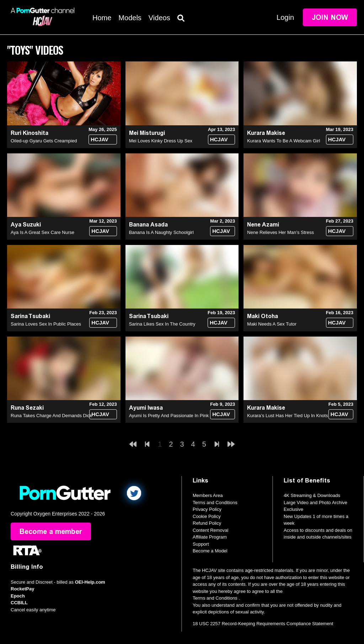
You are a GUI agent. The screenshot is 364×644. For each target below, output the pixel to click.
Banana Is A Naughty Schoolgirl (161, 232)
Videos (159, 18)
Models (130, 18)
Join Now (330, 17)
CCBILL (19, 603)
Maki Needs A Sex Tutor (272, 324)
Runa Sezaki (27, 408)
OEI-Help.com (90, 582)
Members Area (208, 495)
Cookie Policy (207, 516)
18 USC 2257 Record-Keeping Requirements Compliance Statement (263, 624)
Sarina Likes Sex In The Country (162, 324)
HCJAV (100, 139)
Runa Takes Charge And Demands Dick (51, 416)
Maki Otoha (263, 316)
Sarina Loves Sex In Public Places (46, 324)
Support (201, 544)
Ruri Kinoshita (30, 133)
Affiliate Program (210, 537)
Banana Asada (148, 225)
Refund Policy (207, 523)
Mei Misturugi (147, 133)
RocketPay (22, 589)
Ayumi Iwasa (146, 408)
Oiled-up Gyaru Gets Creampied (44, 141)
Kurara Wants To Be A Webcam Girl (283, 141)
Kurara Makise (266, 133)
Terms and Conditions (215, 503)
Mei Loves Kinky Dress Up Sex (161, 141)
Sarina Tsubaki (30, 316)
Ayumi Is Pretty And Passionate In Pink (169, 416)
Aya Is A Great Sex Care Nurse (42, 232)
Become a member (51, 531)
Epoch (18, 596)
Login (285, 17)
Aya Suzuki (26, 225)
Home (102, 18)
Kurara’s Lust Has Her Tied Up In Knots (287, 416)
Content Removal (210, 530)
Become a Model (210, 551)
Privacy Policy (207, 509)
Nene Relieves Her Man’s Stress (280, 232)
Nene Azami (263, 225)
